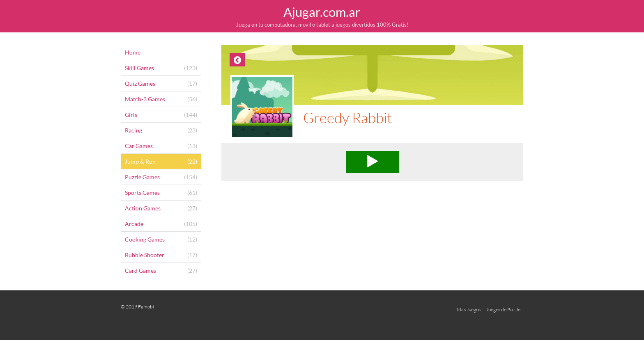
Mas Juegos (469, 309)
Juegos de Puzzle (503, 309)
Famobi (146, 307)
